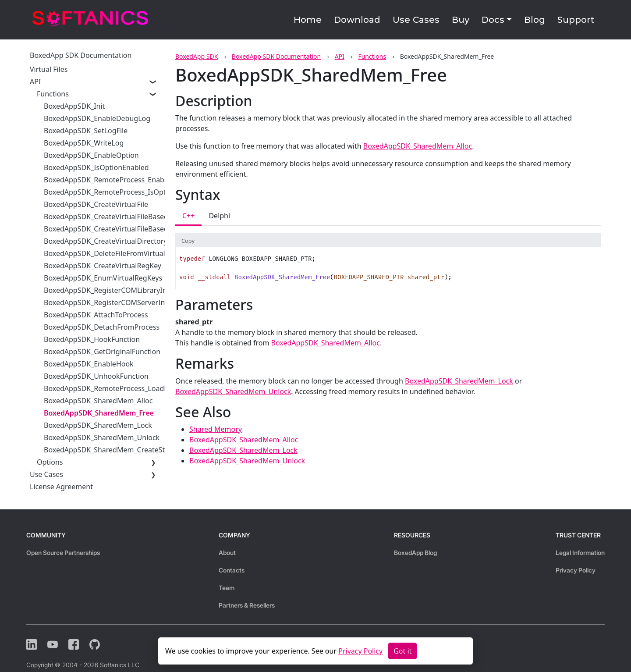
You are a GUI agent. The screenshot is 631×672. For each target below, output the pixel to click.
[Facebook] (74, 644)
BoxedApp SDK (197, 56)
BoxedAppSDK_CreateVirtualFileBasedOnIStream (124, 217)
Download (357, 20)
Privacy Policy (576, 570)
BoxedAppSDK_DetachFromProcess (102, 327)
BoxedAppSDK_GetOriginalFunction (102, 352)
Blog (535, 20)
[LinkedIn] (32, 644)
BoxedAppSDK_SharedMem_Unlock (102, 437)
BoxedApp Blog (415, 553)
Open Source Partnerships (63, 553)
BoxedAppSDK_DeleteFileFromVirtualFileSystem (122, 253)
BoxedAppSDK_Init (74, 106)
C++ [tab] (188, 216)
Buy (461, 20)
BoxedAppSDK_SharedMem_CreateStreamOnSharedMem (138, 450)
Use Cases (416, 20)
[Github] (95, 644)
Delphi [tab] (219, 216)
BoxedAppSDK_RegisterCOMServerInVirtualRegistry (129, 302)
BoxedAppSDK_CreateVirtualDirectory (105, 241)
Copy (188, 241)
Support (576, 20)
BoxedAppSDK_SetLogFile (86, 131)
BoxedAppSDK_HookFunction (92, 339)
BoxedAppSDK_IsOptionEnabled (96, 167)
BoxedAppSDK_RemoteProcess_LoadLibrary (115, 388)
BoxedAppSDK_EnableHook (89, 364)
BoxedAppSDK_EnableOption (91, 155)
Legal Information (580, 553)
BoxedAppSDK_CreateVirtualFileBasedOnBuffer (121, 229)
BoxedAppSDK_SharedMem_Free (99, 413)
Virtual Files (49, 69)
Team (227, 588)
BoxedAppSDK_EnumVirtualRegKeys (103, 278)
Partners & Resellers (247, 605)
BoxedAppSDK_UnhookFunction (96, 376)
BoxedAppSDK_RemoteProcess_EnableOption (118, 180)
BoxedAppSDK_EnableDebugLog (97, 118)
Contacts (232, 570)
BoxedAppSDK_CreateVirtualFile (96, 204)
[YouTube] (53, 644)
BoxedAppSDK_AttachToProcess (96, 315)
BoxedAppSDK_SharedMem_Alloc (98, 401)
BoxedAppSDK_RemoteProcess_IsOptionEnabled (123, 192)
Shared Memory (216, 429)
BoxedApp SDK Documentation (276, 56)
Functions (372, 56)
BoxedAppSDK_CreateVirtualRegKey (103, 266)
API (340, 56)
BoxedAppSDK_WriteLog (84, 143)
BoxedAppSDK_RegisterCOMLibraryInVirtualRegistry (129, 290)
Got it (402, 651)
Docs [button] (493, 20)
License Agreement (61, 487)
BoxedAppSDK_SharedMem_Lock (98, 425)
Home (308, 20)
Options (50, 462)
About (227, 553)
